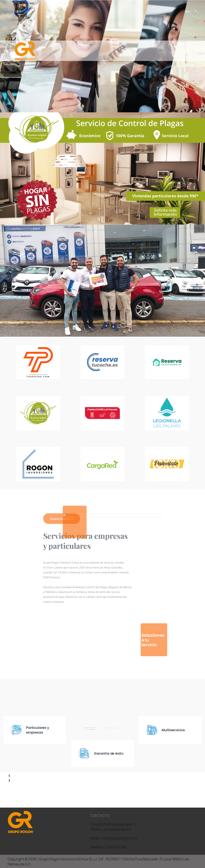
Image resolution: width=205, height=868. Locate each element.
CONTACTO (100, 815)
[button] (55, 776)
